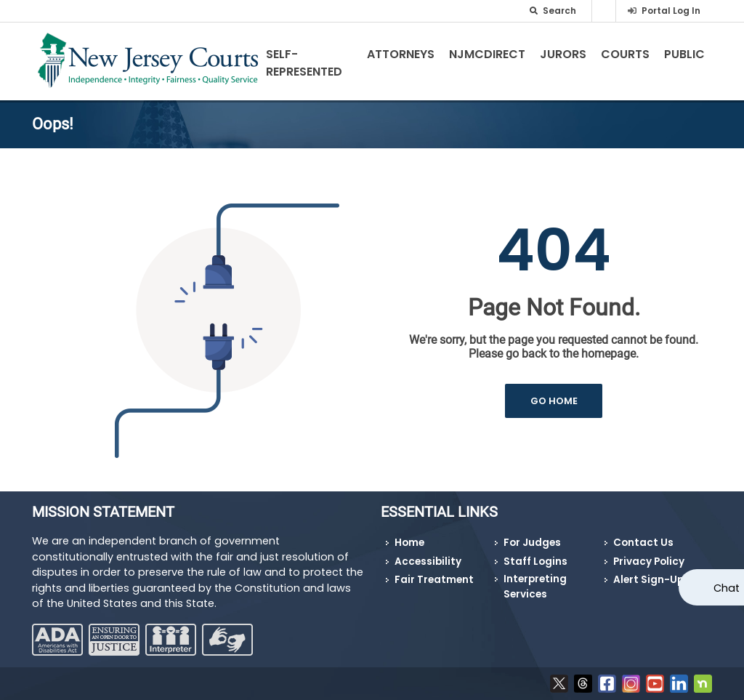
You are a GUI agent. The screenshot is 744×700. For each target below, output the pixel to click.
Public (684, 54)
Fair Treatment (434, 580)
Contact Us (643, 543)
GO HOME (554, 401)
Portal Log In (671, 11)
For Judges (532, 543)
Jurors (563, 54)
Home (409, 543)
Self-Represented (304, 63)
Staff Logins (535, 562)
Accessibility (428, 562)
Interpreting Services (535, 586)
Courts (625, 54)
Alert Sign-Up (648, 580)
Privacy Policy (649, 562)
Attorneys (401, 54)
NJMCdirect (487, 54)
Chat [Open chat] (727, 588)
